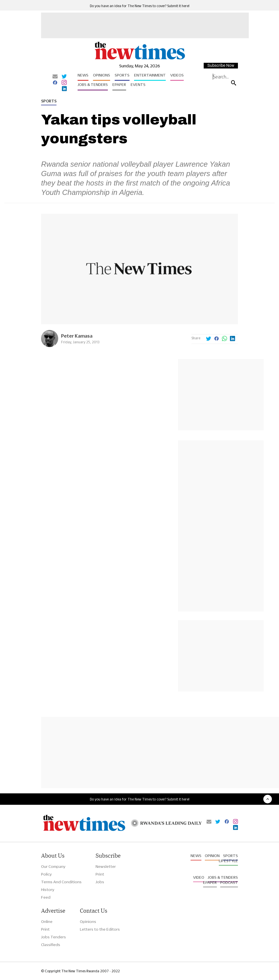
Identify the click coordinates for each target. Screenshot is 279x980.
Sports (122, 75)
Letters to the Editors (100, 929)
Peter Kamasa (77, 336)
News (83, 75)
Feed (46, 897)
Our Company (53, 866)
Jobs (100, 882)
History (48, 890)
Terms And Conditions (61, 882)
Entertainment (150, 75)
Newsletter (106, 866)
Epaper (119, 84)
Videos (177, 75)
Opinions (102, 75)
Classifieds (51, 945)
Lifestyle (228, 861)
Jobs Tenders (53, 937)
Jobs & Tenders (93, 84)
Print (100, 874)
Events (138, 84)
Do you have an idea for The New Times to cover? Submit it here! (140, 6)
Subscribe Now (221, 65)
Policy (46, 874)
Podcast (229, 882)
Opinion (212, 856)
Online (47, 921)
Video (199, 877)
